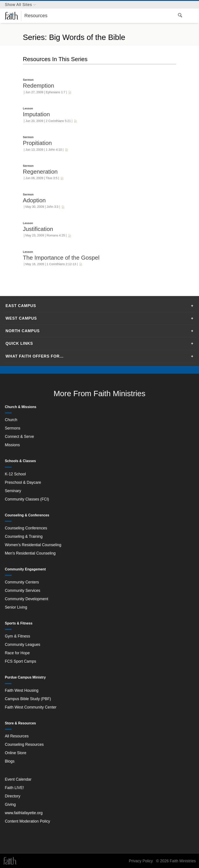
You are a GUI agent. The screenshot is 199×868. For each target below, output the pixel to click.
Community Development (26, 599)
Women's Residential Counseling (33, 545)
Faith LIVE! (14, 788)
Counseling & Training (24, 536)
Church (11, 420)
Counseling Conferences (26, 528)
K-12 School (15, 474)
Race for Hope (17, 653)
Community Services (23, 591)
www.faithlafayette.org (24, 813)
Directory (13, 796)
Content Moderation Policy (27, 821)
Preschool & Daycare (23, 482)
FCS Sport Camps (21, 661)
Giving (10, 804)
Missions (12, 445)
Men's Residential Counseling (30, 553)
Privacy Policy (141, 861)
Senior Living (16, 607)
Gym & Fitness (18, 636)
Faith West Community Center (31, 707)
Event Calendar (18, 779)
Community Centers (22, 582)
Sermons (13, 428)
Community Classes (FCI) (27, 499)
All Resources (17, 736)
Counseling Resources (24, 744)
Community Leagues (23, 645)
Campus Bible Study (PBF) (28, 699)
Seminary (13, 491)
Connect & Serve (19, 437)
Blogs (10, 761)
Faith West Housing (22, 690)
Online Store (16, 753)
